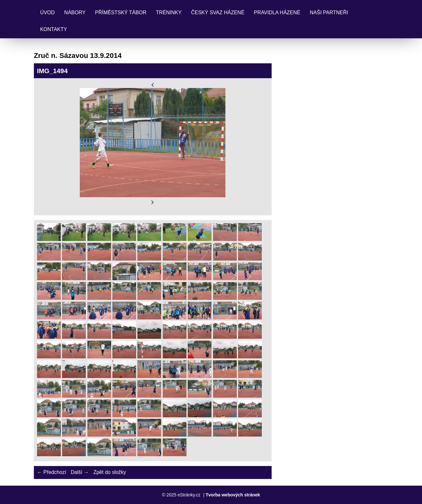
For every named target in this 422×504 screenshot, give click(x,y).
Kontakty (54, 29)
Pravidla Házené (277, 13)
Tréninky (169, 13)
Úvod (47, 13)
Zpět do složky (110, 472)
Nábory (75, 13)
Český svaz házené (218, 13)
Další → (80, 472)
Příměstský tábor (121, 13)
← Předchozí (52, 472)
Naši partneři (329, 13)
